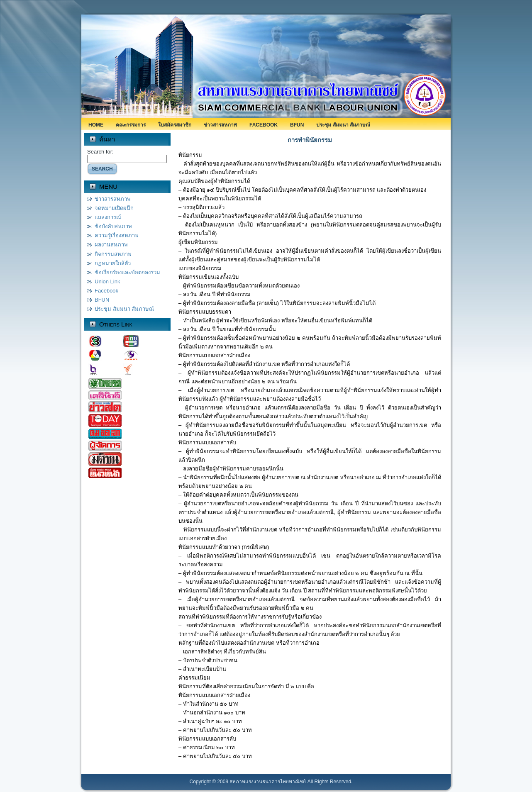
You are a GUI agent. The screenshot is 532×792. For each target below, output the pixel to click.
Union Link (107, 281)
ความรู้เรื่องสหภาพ (117, 235)
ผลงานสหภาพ (111, 245)
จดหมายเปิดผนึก (114, 208)
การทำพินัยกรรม (310, 140)
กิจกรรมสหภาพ (113, 254)
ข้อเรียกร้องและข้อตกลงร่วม (127, 272)
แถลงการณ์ (108, 217)
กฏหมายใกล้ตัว (113, 263)
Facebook (106, 291)
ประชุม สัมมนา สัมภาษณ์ (124, 309)
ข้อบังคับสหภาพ (113, 226)
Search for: (100, 152)
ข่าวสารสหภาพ (113, 199)
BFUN (102, 300)
